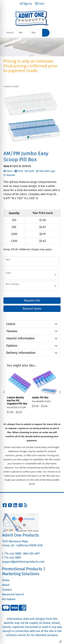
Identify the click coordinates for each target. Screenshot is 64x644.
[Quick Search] (9, 33)
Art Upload (9, 599)
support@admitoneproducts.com (23, 562)
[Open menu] (57, 33)
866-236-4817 (32, 554)
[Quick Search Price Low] (23, 33)
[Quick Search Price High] (36, 33)
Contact (7, 590)
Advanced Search (13, 594)
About (6, 585)
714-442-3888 (13, 554)
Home (6, 580)
